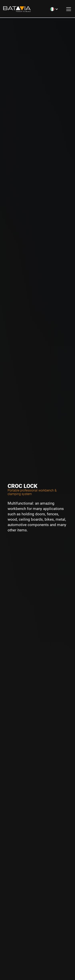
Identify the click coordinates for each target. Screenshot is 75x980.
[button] (54, 9)
